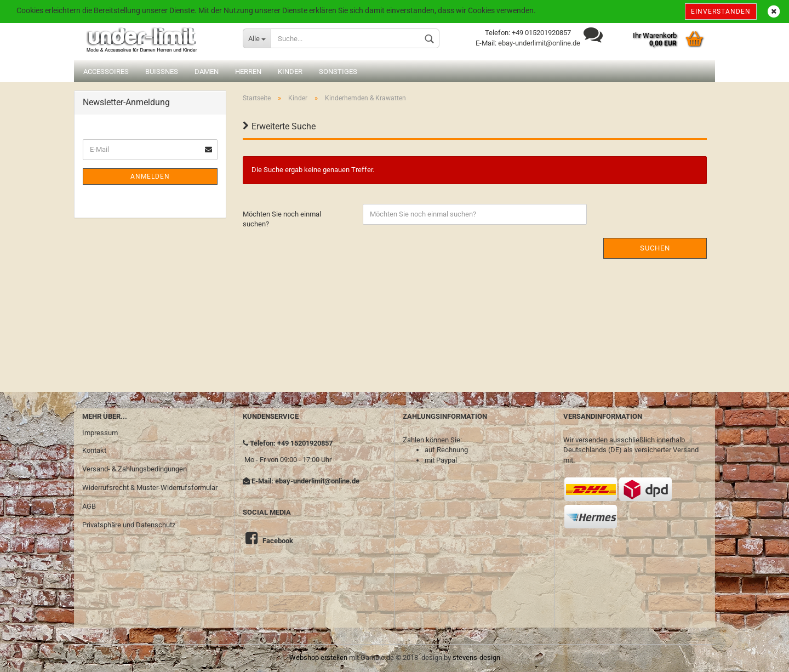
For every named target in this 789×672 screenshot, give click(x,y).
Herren (248, 72)
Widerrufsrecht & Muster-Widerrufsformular (150, 488)
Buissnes (162, 72)
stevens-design (476, 657)
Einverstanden (721, 12)
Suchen (655, 248)
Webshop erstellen (318, 657)
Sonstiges (338, 72)
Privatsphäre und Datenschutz (129, 525)
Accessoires (106, 72)
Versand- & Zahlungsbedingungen (135, 469)
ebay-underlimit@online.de (539, 43)
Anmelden (150, 176)
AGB (89, 506)
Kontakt (94, 450)
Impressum (100, 433)
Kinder (290, 72)
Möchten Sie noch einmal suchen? (282, 219)
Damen (207, 72)
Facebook (278, 541)
